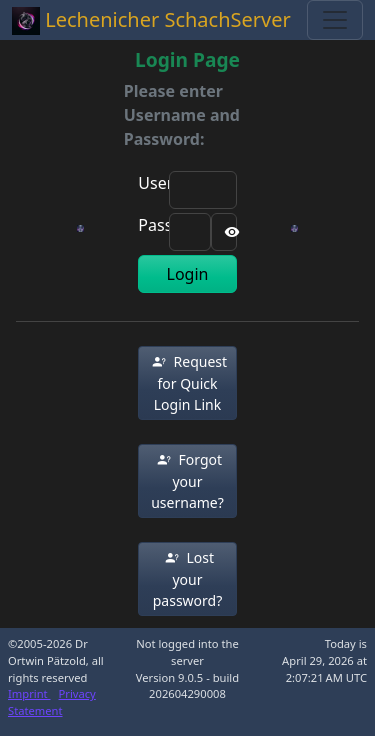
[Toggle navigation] (335, 20)
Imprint (29, 693)
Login (188, 274)
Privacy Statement (52, 702)
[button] (187, 383)
